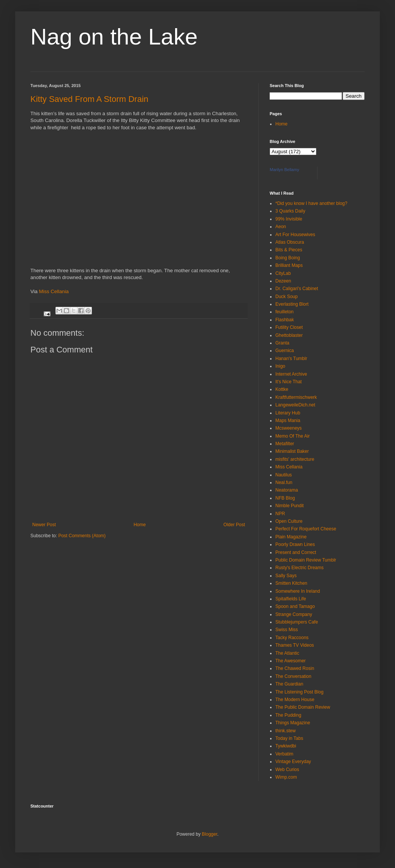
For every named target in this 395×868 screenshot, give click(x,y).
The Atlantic (287, 653)
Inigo (280, 366)
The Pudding (288, 715)
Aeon (281, 227)
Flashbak (285, 320)
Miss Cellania (54, 291)
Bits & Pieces (289, 250)
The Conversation (293, 676)
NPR (280, 514)
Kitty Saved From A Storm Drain (89, 99)
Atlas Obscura (290, 242)
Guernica (285, 351)
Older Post (234, 525)
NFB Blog (285, 498)
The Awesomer (291, 661)
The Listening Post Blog (299, 692)
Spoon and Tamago (295, 606)
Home (140, 525)
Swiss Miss (287, 630)
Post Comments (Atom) (82, 536)
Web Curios (287, 770)
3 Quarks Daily (290, 211)
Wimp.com (286, 777)
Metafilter (285, 444)
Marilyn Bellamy (284, 170)
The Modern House (295, 700)
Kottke (282, 389)
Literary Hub (288, 413)
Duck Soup (287, 297)
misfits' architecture (295, 459)
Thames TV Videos (295, 645)
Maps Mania (288, 421)
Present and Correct (296, 552)
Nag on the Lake (114, 37)
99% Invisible (289, 219)
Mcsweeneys (288, 428)
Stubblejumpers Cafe (297, 622)
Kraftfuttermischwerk (296, 397)
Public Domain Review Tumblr (306, 560)
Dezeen (283, 281)
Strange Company (294, 614)
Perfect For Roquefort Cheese (306, 529)
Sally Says (286, 576)
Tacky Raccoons (292, 638)
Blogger (209, 834)
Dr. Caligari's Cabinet (297, 289)
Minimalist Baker (292, 451)
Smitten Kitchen (291, 583)
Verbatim (284, 754)
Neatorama (287, 490)
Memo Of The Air (292, 436)
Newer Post (44, 525)
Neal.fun (284, 482)
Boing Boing (288, 258)
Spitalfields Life (291, 599)
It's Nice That (288, 382)
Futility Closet (289, 327)
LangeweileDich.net (295, 405)
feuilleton (284, 312)
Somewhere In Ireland (298, 591)
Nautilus (284, 475)
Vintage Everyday (293, 762)
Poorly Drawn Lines (295, 544)
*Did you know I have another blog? (311, 203)
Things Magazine (293, 723)
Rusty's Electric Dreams (299, 568)
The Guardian (289, 684)
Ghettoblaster (289, 335)
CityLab (283, 273)
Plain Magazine (291, 537)
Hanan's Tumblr (291, 359)
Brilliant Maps (289, 265)
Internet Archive (291, 374)
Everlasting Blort (292, 304)
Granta (282, 343)
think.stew (285, 731)
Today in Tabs (289, 738)
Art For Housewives (295, 235)
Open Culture (289, 521)
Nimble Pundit (290, 506)
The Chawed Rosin (295, 668)
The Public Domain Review (303, 707)
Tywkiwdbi (286, 746)
